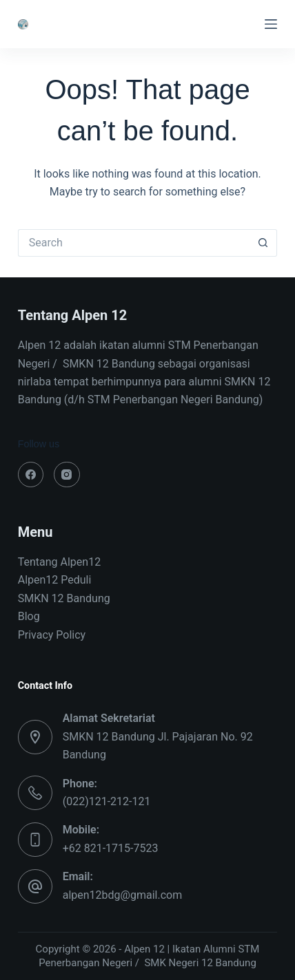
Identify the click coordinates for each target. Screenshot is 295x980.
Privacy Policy (52, 635)
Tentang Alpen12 (59, 562)
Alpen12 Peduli (55, 580)
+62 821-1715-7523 (111, 848)
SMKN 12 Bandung (64, 598)
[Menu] (271, 24)
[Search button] (263, 243)
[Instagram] (67, 475)
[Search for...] (134, 243)
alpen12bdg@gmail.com (123, 895)
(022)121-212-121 (107, 801)
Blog (29, 616)
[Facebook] (31, 475)
